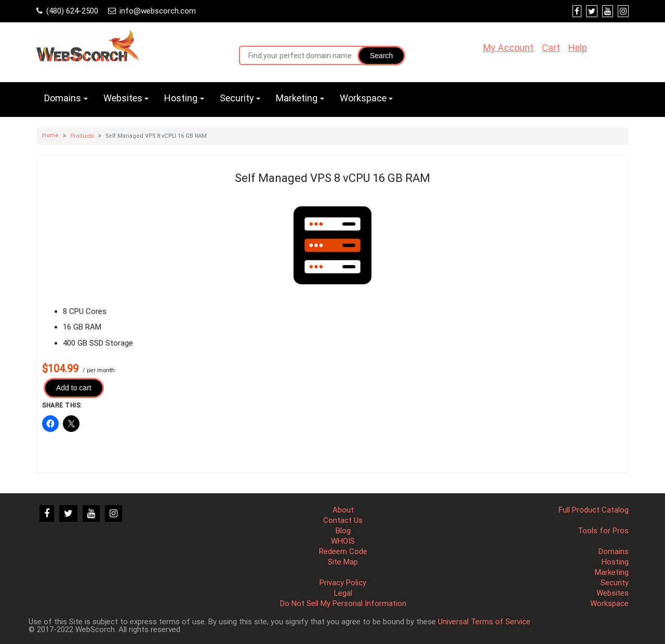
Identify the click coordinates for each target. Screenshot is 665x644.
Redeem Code (343, 551)
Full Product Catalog (594, 510)
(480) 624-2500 (72, 11)
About (343, 510)
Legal (343, 593)
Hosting (181, 98)
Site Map (343, 562)
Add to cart (74, 388)
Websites (123, 98)
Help (578, 48)
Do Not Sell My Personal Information (343, 603)
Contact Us (343, 520)
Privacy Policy (343, 583)
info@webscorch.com (158, 11)
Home (50, 135)
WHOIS (343, 541)
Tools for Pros (603, 531)
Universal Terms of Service (484, 622)
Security (237, 98)
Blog (343, 531)
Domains (63, 98)
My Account (508, 48)
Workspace (363, 98)
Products (82, 136)
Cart (551, 48)
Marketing (297, 98)
